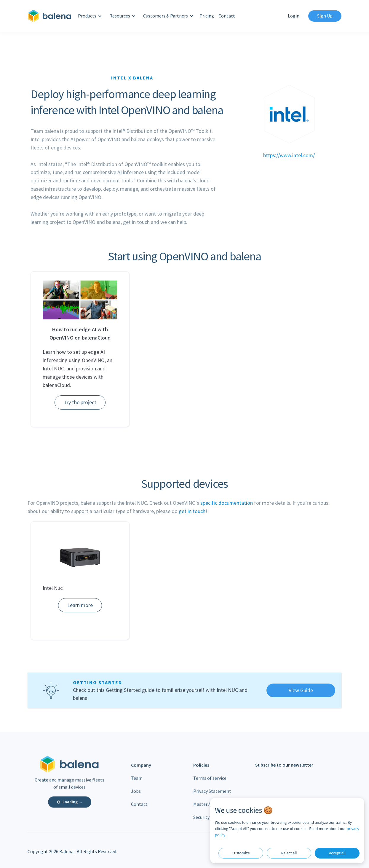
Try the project (80, 402)
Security (201, 823)
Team (137, 784)
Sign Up (325, 16)
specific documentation (227, 503)
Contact (227, 16)
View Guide (301, 690)
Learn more (80, 605)
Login (294, 16)
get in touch (192, 511)
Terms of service (210, 784)
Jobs (136, 797)
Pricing (207, 16)
